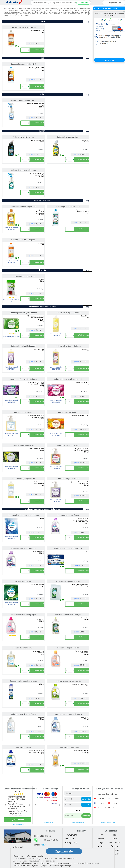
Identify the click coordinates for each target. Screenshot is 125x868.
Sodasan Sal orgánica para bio (68, 581)
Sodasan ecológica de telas (68, 648)
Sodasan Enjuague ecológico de (23, 548)
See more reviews (19, 825)
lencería (42, 270)
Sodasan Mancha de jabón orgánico (68, 548)
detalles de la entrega (108, 822)
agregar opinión (17, 820)
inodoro (42, 131)
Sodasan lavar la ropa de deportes (68, 714)
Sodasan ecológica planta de (68, 445)
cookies (34, 856)
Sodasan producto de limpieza (68, 207)
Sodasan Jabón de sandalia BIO (23, 64)
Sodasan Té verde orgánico (23, 445)
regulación (70, 839)
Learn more (109, 60)
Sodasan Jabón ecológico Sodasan (23, 313)
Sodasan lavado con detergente (68, 681)
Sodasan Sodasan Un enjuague (23, 615)
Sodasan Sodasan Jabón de (68, 412)
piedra (42, 21)
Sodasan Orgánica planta (23, 412)
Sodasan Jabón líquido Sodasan (68, 313)
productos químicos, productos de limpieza (42, 509)
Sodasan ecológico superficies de (23, 100)
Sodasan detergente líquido (23, 648)
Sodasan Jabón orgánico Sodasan (23, 379)
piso (42, 58)
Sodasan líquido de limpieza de (23, 207)
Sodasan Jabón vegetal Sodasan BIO (68, 379)
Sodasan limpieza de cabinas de (23, 170)
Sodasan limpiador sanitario (68, 137)
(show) (43, 845)
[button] (6, 810)
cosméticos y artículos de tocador (42, 307)
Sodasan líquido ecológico (23, 747)
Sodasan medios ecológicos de (23, 27)
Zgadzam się (64, 851)
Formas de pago (48, 822)
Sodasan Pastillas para (23, 581)
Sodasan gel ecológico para (23, 137)
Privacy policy (71, 842)
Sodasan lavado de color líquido (23, 714)
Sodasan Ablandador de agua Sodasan (23, 515)
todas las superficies (42, 200)
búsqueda (83, 3)
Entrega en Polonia (78, 822)
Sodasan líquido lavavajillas (68, 747)
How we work (71, 835)
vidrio (42, 94)
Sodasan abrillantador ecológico (68, 615)
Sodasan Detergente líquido (68, 515)
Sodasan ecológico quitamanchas (23, 681)
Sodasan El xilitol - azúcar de (23, 276)
